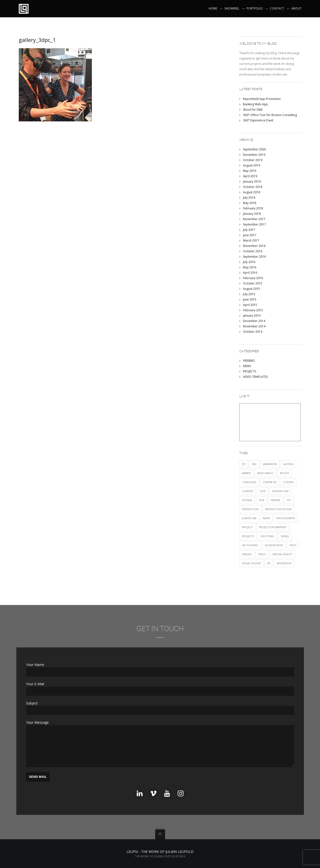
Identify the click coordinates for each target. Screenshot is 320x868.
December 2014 (254, 321)
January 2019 (252, 181)
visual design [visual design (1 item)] (251, 563)
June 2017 (250, 235)
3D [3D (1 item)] (244, 464)
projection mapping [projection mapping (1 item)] (273, 527)
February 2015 (253, 310)
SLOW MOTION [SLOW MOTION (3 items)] (274, 545)
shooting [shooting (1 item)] (267, 536)
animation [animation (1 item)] (270, 464)
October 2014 (253, 332)
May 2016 (250, 267)
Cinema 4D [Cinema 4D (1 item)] (270, 482)
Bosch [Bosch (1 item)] (284, 473)
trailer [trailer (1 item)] (247, 554)
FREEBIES (249, 361)
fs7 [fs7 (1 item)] (289, 500)
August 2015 (252, 289)
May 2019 (250, 171)
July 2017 (249, 230)
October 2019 (253, 160)
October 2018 (253, 187)
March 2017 (251, 240)
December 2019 (254, 155)
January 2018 (252, 214)
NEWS (247, 366)
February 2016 (253, 278)
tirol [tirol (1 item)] (293, 545)
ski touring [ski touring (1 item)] (250, 545)
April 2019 (250, 176)
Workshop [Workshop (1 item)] (284, 563)
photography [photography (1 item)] (286, 518)
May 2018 (250, 203)
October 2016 (253, 251)
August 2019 (252, 165)
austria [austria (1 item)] (288, 464)
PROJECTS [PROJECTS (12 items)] (248, 536)
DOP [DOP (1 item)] (263, 491)
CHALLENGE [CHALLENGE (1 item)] (249, 482)
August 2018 (252, 192)
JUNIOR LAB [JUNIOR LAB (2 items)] (249, 518)
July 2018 (249, 198)
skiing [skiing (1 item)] (285, 536)
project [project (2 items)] (247, 527)
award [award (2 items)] (246, 473)
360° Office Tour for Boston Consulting (270, 115)
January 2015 (252, 316)
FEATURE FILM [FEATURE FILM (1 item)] (280, 491)
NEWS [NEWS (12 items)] (266, 518)
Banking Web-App (255, 104)
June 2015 (250, 299)
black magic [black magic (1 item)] (265, 473)
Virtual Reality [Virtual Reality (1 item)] (282, 554)
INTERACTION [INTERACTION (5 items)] (250, 509)
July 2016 (249, 262)
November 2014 (254, 326)
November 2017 (254, 219)
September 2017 (254, 224)
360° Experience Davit (258, 120)
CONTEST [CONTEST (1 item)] (248, 491)
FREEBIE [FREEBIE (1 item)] (276, 500)
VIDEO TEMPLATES (255, 377)
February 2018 (253, 208)
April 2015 (250, 305)
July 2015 (249, 294)
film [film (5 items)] (262, 500)
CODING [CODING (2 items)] (288, 482)
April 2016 (250, 273)
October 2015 (253, 283)
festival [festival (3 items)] (247, 500)
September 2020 (254, 149)
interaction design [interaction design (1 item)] (278, 509)
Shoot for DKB (253, 110)
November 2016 (254, 246)
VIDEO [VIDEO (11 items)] (262, 554)
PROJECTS (250, 371)
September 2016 (254, 257)
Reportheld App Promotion (262, 99)
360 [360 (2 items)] (254, 464)
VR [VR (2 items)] (269, 563)
